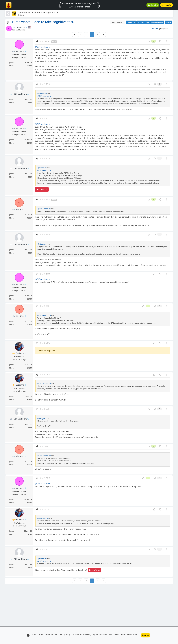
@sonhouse (42, 94)
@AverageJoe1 (43, 518)
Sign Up (153, 5)
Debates (155, 29)
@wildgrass (42, 244)
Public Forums (116, 22)
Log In (167, 5)
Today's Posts (143, 22)
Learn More (132, 634)
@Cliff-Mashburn (42, 47)
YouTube (42, 189)
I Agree (145, 635)
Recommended (157, 22)
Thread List (131, 22)
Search (169, 22)
